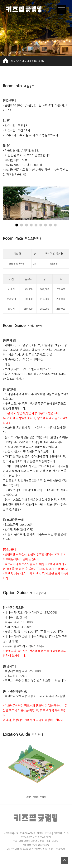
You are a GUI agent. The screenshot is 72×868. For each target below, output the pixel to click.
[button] (17, 225)
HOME (28, 797)
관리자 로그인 (40, 797)
